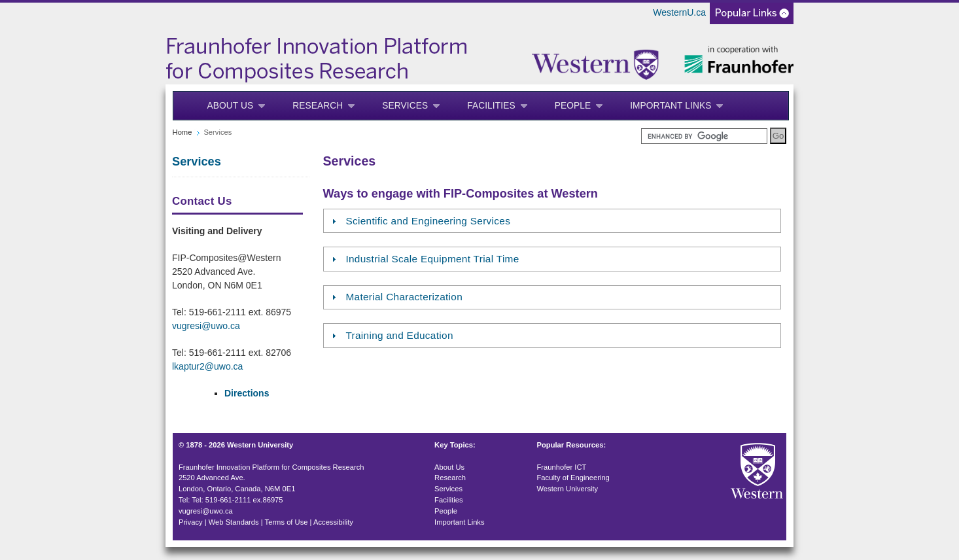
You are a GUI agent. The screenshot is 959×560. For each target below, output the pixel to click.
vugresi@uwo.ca (206, 326)
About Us (231, 106)
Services (405, 106)
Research (318, 106)
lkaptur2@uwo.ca (207, 366)
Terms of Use (287, 522)
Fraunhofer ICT (562, 467)
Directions (247, 393)
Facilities (491, 106)
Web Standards (234, 522)
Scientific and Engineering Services (428, 221)
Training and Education (399, 335)
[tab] (552, 221)
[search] (704, 136)
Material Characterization (404, 297)
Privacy (191, 522)
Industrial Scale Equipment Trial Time (432, 259)
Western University (568, 489)
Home (183, 132)
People (573, 106)
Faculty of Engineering (573, 478)
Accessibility (333, 522)
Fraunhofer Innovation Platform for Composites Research (271, 467)
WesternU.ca (679, 12)
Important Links (671, 106)
